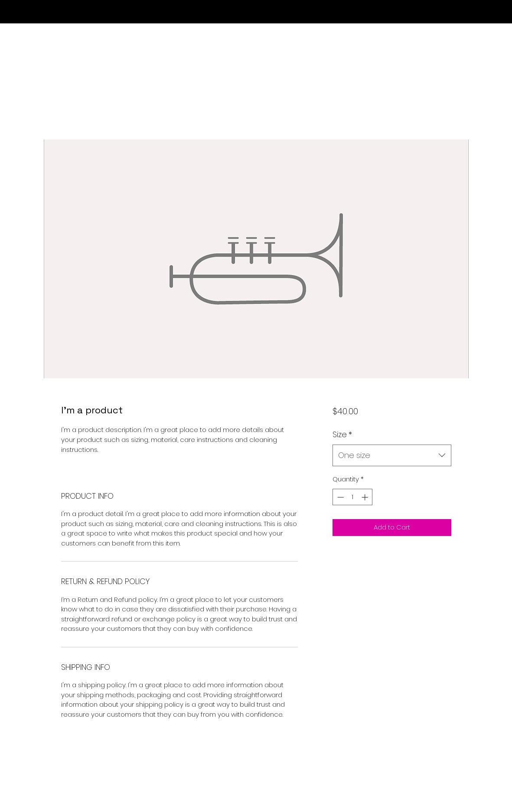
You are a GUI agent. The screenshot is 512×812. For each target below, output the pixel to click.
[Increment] (366, 497)
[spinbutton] (353, 497)
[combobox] (392, 455)
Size (342, 434)
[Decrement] (340, 497)
